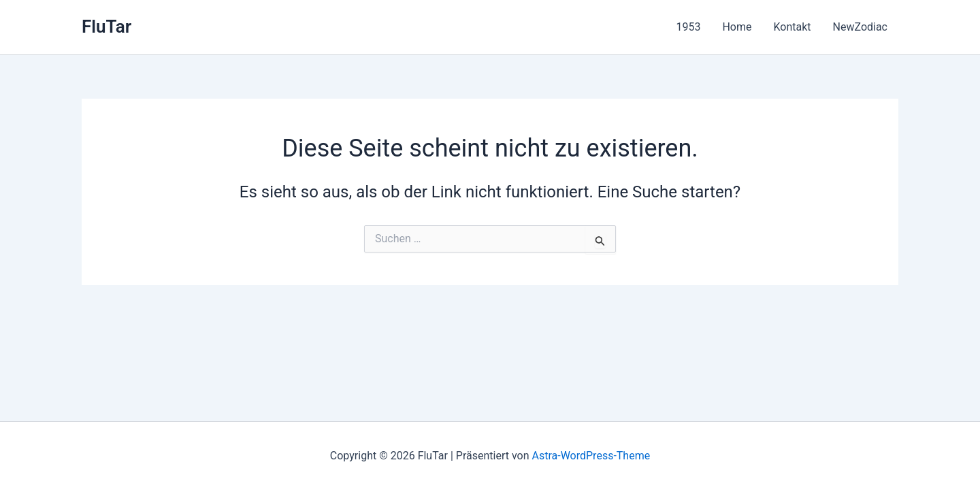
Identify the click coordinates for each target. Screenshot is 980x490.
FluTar (107, 27)
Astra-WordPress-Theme (591, 456)
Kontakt (792, 27)
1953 (688, 27)
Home (737, 27)
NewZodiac (860, 27)
